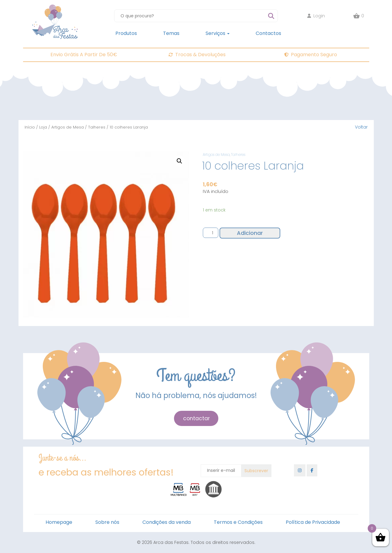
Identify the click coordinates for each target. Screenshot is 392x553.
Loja (43, 127)
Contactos (268, 33)
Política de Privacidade (313, 522)
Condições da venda (167, 522)
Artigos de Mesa (68, 127)
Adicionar (250, 233)
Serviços (218, 33)
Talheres (97, 127)
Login (316, 16)
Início (30, 127)
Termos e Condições (238, 522)
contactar (196, 418)
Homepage (59, 522)
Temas (171, 33)
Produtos (126, 33)
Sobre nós (107, 522)
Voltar (361, 127)
